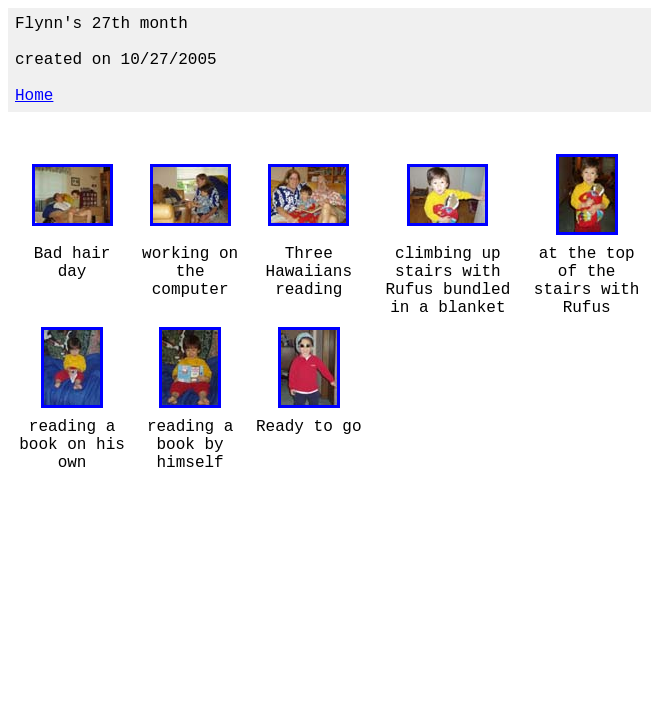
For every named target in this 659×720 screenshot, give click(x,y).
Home (34, 96)
